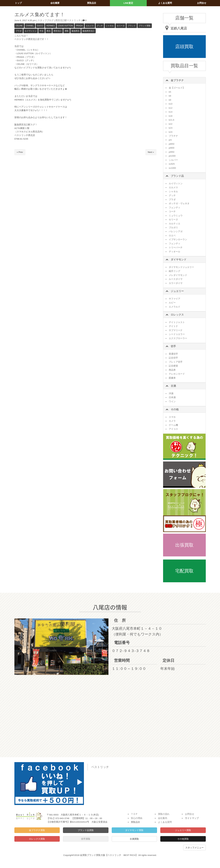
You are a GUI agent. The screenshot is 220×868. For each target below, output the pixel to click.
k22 (171, 124)
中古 (42, 31)
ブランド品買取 (86, 830)
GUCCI (40, 26)
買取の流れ (164, 814)
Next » (151, 152)
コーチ (172, 212)
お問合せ (190, 814)
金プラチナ (177, 80)
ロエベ (172, 236)
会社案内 (163, 818)
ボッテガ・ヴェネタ (179, 203)
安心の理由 (137, 818)
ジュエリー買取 (183, 830)
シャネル (110, 26)
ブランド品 (177, 176)
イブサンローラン (178, 240)
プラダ (19, 31)
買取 (67, 31)
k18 (171, 116)
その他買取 (183, 839)
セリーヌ (121, 26)
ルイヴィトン (31, 31)
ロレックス (177, 315)
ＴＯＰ (134, 814)
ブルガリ (173, 228)
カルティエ (175, 224)
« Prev (20, 152)
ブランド (132, 26)
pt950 (172, 152)
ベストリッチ (100, 767)
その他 (175, 409)
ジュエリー (177, 291)
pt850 (172, 144)
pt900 (172, 148)
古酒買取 (134, 839)
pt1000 (172, 156)
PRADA (79, 26)
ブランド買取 (145, 26)
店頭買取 (184, 47)
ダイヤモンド (179, 259)
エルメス (90, 26)
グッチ (100, 26)
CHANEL (30, 26)
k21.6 (172, 120)
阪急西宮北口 (88, 31)
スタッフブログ (46, 20)
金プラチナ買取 (37, 830)
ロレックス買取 (37, 839)
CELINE (19, 26)
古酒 (173, 386)
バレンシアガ (176, 231)
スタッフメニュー (194, 848)
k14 (171, 112)
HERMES (50, 26)
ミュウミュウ (176, 216)
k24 (171, 132)
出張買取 (184, 545)
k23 (171, 128)
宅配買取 (184, 571)
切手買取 (86, 839)
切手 (173, 346)
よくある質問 (165, 822)
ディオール (175, 252)
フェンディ (175, 208)
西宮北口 (58, 31)
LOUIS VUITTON (65, 26)
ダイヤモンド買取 (134, 830)
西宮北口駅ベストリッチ (68, 20)
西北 (49, 31)
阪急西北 (76, 31)
